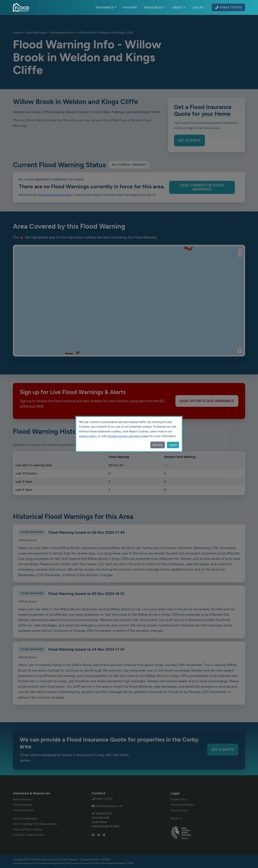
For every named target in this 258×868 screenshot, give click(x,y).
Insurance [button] (106, 7)
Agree (173, 445)
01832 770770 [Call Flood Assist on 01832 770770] (228, 7)
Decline (158, 445)
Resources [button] (155, 7)
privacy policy (88, 436)
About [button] (179, 7)
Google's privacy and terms (124, 436)
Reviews (130, 7)
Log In (198, 7)
